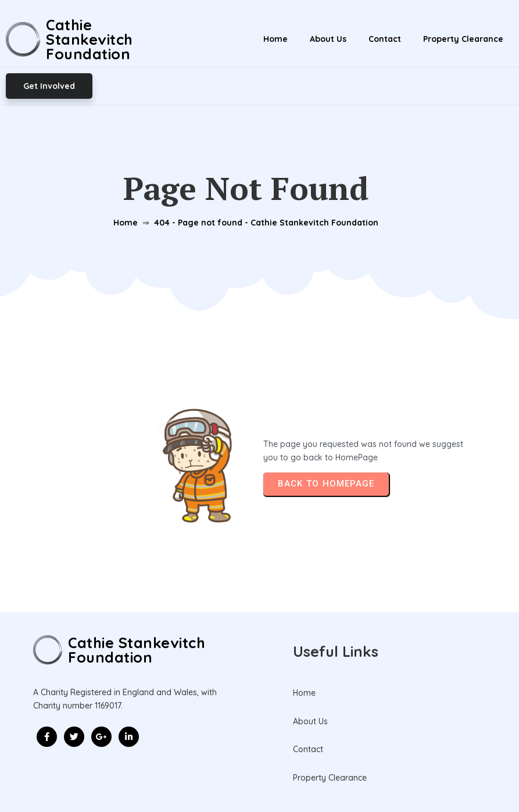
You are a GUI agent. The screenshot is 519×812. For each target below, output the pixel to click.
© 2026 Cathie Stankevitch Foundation (259, 777)
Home (125, 185)
